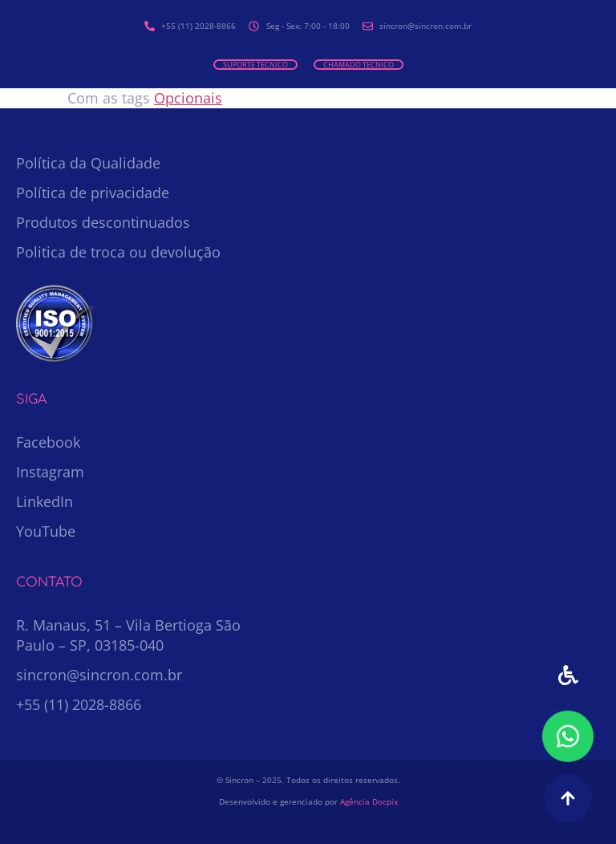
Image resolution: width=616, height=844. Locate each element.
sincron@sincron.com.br (99, 675)
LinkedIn (45, 501)
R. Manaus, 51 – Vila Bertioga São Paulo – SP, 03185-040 (128, 635)
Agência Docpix (369, 801)
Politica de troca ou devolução (118, 252)
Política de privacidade (93, 193)
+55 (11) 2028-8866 (79, 704)
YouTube (46, 531)
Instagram (50, 472)
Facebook (48, 442)
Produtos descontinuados (103, 222)
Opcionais (188, 98)
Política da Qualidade (88, 163)
